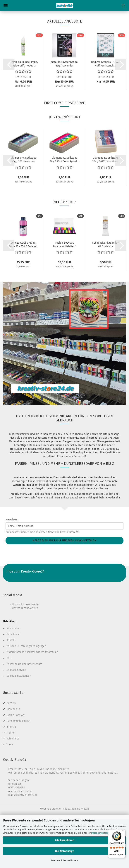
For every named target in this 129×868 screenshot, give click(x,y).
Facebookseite (30, 657)
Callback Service (16, 719)
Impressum (13, 677)
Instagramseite (30, 653)
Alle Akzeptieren (65, 840)
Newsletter (12, 569)
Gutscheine (13, 683)
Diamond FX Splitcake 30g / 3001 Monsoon (23, 208)
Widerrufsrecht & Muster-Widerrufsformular (32, 701)
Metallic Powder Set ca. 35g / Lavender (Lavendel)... (64, 112)
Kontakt (11, 689)
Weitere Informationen (64, 861)
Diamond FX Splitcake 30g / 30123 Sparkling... (106, 208)
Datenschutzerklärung (103, 833)
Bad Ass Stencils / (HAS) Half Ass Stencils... (106, 112)
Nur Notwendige (65, 851)
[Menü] (123, 832)
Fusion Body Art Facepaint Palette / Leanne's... (64, 293)
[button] (8, 113)
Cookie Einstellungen (19, 725)
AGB (9, 707)
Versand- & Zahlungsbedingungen (26, 695)
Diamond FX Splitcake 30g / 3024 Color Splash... (64, 208)
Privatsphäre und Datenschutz (24, 713)
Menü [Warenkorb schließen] (6, 6)
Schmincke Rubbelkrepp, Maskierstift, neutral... (23, 112)
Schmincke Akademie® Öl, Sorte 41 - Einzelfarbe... (106, 293)
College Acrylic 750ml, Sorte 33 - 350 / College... (23, 293)
